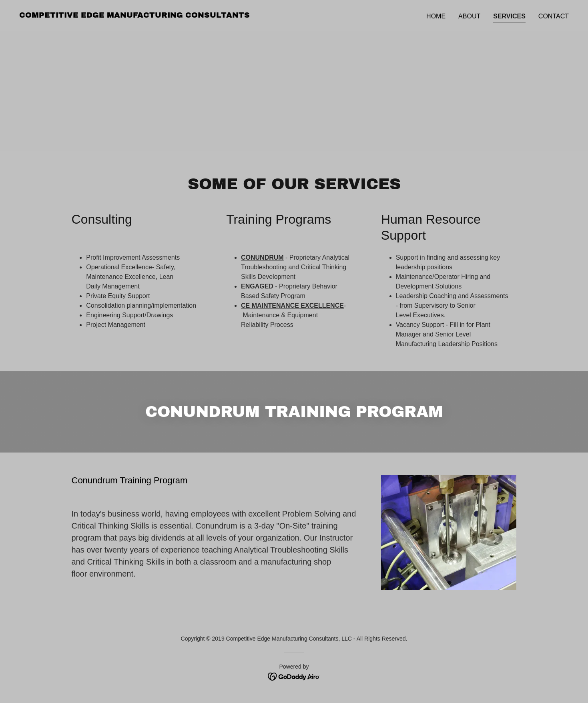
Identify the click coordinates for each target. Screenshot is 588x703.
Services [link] (509, 16)
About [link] (469, 16)
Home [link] (436, 16)
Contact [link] (554, 16)
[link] (134, 15)
